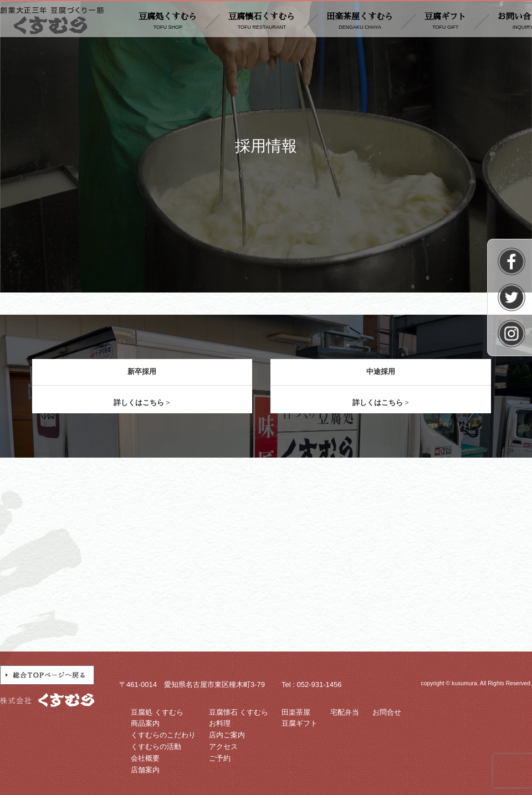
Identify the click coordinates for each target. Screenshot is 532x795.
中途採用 (381, 371)
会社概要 (145, 758)
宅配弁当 (345, 712)
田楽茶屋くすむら (360, 22)
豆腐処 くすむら (157, 712)
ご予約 (220, 758)
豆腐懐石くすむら (262, 22)
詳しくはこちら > (142, 402)
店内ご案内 (227, 735)
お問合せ (387, 712)
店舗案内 (145, 770)
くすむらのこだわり (163, 735)
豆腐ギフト (445, 22)
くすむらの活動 (156, 747)
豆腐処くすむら (168, 22)
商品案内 (145, 723)
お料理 (220, 723)
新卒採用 (142, 371)
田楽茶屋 (296, 712)
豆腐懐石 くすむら (239, 712)
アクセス (223, 747)
